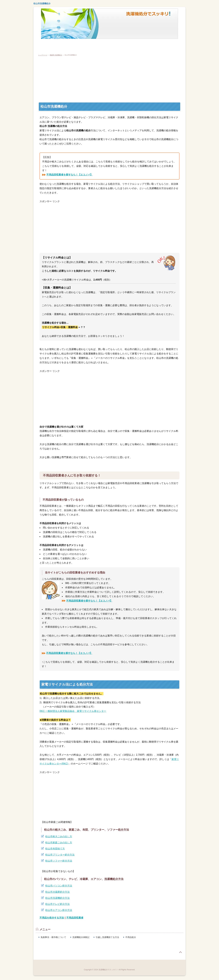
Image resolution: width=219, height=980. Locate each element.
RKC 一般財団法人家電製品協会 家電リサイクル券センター (73, 711)
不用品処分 (131, 937)
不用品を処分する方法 (52, 918)
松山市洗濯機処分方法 (57, 898)
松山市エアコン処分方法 (59, 910)
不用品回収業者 (75, 918)
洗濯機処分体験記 (81, 937)
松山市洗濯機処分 (42, 3)
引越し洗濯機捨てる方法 (107, 937)
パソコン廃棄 (95, 45)
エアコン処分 (77, 45)
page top (180, 952)
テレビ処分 (60, 45)
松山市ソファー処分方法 (59, 861)
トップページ (43, 55)
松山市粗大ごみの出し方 (59, 836)
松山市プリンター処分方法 (60, 855)
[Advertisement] (127, 79)
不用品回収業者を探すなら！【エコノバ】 (70, 175)
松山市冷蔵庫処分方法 (57, 892)
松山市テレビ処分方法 (57, 904)
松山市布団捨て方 (55, 849)
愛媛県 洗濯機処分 (56, 55)
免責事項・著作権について (53, 937)
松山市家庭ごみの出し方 (59, 843)
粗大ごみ (111, 45)
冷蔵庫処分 (43, 45)
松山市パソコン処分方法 (59, 886)
